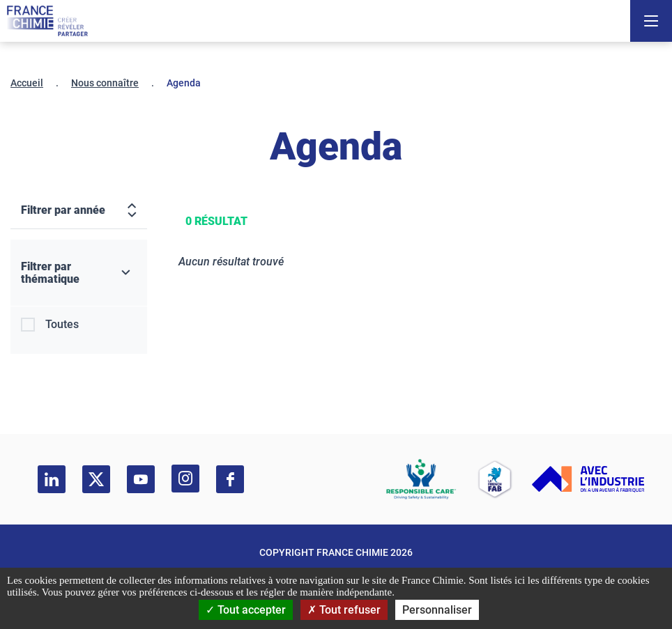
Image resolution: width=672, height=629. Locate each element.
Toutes (62, 324)
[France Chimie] (47, 21)
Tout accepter (246, 610)
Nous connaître (105, 83)
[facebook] (230, 479)
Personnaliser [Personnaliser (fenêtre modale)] (437, 610)
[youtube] (141, 479)
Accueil (27, 83)
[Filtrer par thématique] (79, 273)
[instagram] (185, 479)
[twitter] (96, 479)
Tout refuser (344, 610)
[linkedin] (52, 479)
